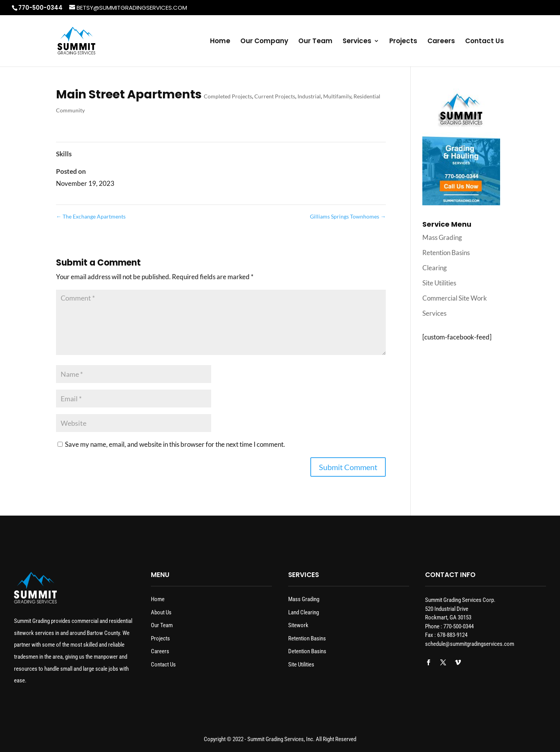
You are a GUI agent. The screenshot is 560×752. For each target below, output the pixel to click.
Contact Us (485, 42)
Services (357, 42)
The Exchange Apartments (91, 216)
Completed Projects (228, 96)
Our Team (315, 42)
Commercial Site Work (455, 298)
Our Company (264, 42)
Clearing (435, 268)
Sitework (298, 625)
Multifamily (337, 96)
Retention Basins (446, 253)
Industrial (309, 96)
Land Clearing (304, 612)
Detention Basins (307, 651)
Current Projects (275, 96)
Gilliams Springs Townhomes (348, 216)
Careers (441, 42)
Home (220, 42)
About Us (161, 612)
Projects (403, 42)
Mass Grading (442, 237)
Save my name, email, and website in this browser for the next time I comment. (175, 444)
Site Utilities (439, 283)
